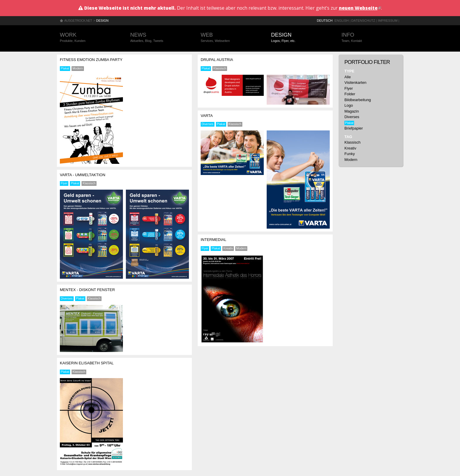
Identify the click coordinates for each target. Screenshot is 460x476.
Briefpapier (354, 128)
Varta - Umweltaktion (83, 175)
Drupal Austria (217, 60)
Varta (207, 116)
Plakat (65, 68)
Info (371, 38)
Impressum (388, 21)
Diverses (67, 299)
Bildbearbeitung (358, 100)
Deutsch (325, 21)
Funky (350, 154)
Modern (78, 68)
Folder (350, 94)
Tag (348, 137)
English (342, 21)
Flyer (64, 183)
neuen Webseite (360, 8)
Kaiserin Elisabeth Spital (87, 363)
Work (89, 38)
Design (102, 21)
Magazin (352, 111)
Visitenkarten (355, 83)
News (160, 38)
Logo (349, 105)
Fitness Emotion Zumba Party (91, 60)
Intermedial (213, 240)
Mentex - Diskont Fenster (87, 290)
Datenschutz (363, 21)
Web (230, 38)
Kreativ (228, 248)
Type (349, 71)
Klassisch (89, 183)
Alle (348, 77)
